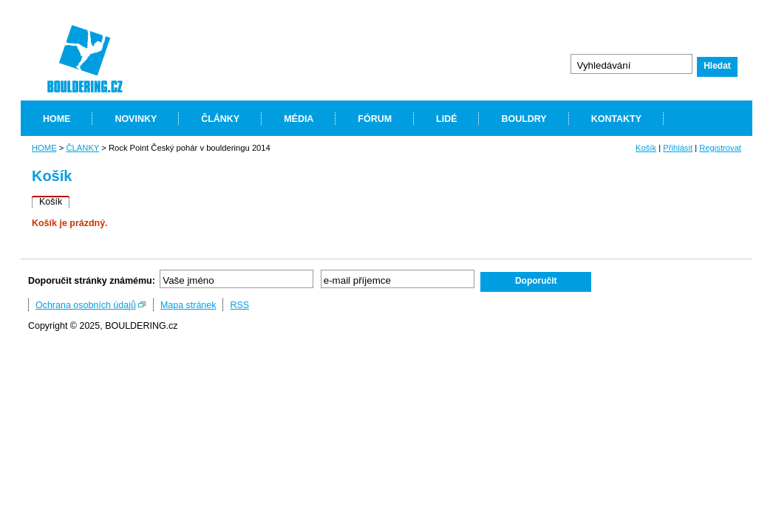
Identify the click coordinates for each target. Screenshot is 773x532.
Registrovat (720, 148)
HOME (57, 119)
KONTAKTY (616, 119)
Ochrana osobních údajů (86, 305)
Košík (646, 148)
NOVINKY (136, 119)
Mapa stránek (188, 305)
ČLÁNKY (220, 119)
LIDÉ (446, 119)
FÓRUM (375, 119)
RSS (239, 305)
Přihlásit (678, 148)
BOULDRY (524, 119)
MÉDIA (299, 119)
